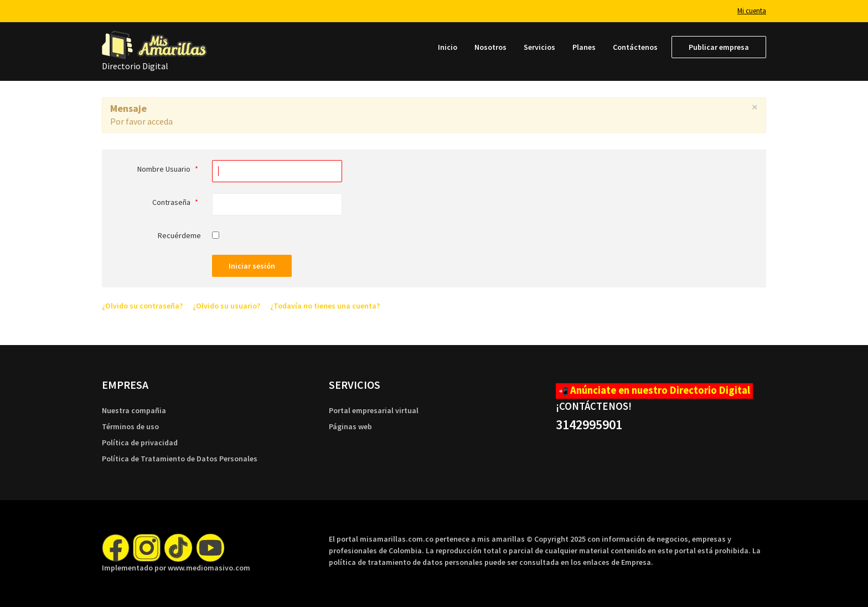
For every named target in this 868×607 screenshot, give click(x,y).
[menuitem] (448, 47)
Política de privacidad (140, 443)
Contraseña (177, 202)
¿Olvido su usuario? (226, 306)
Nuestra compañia (134, 410)
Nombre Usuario (169, 169)
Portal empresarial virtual (374, 410)
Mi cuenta (752, 11)
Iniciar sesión (252, 266)
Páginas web (350, 426)
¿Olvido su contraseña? (142, 306)
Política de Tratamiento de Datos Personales (180, 459)
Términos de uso (130, 426)
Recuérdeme (179, 235)
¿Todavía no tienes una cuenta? (325, 306)
